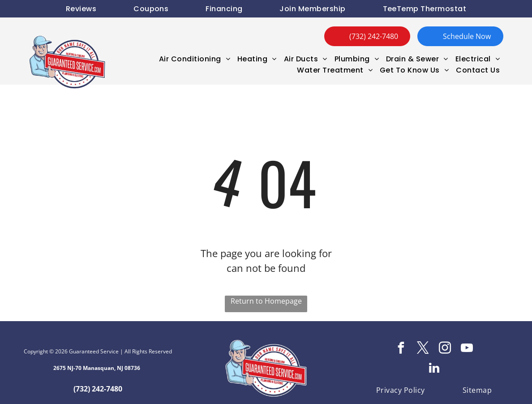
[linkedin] (434, 369)
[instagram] (445, 349)
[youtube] (467, 349)
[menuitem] (81, 9)
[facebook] (401, 349)
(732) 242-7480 (98, 389)
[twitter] (423, 349)
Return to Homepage (266, 301)
